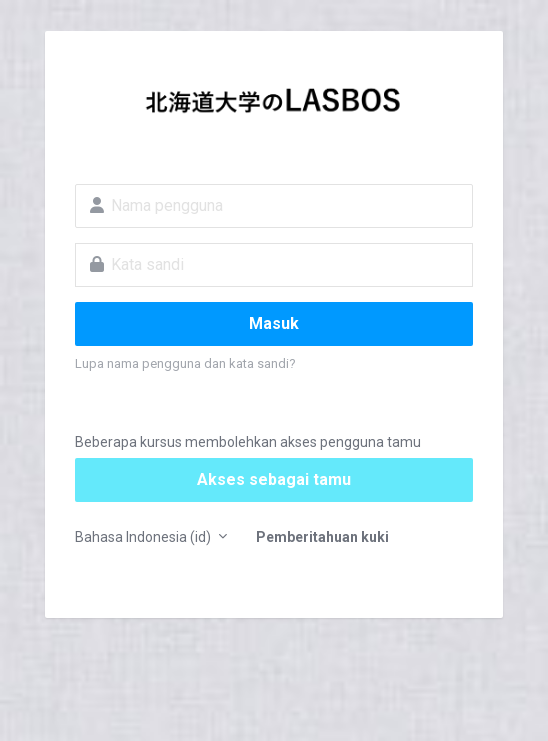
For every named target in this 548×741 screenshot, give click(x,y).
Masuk (274, 323)
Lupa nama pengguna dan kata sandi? (185, 363)
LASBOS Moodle (274, 106)
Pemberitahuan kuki (322, 537)
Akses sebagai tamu (274, 479)
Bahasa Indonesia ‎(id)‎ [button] (144, 537)
